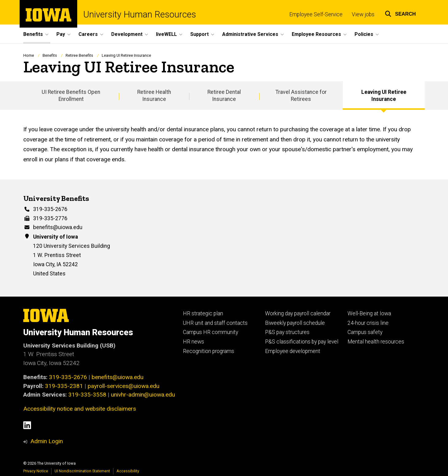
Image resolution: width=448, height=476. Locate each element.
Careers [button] (88, 34)
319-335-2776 (50, 218)
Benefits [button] (33, 34)
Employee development (293, 351)
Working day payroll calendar (298, 313)
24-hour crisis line (368, 323)
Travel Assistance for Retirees (301, 96)
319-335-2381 (64, 386)
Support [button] (199, 34)
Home (29, 55)
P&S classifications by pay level (302, 342)
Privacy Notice (36, 471)
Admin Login (47, 441)
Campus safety (365, 332)
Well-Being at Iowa (369, 313)
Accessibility (128, 471)
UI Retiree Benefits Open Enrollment (71, 96)
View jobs (363, 14)
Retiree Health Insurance (154, 96)
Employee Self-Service (316, 14)
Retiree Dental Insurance (224, 96)
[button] (400, 13)
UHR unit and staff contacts (215, 323)
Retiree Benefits (79, 55)
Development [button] (127, 34)
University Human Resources (140, 15)
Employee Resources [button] (316, 34)
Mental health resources (376, 342)
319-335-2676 (50, 209)
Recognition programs (209, 351)
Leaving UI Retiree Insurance (384, 96)
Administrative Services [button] (250, 34)
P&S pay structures (287, 332)
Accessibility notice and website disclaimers (80, 409)
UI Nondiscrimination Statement (82, 471)
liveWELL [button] (166, 34)
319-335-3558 (87, 395)
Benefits (50, 55)
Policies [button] (364, 34)
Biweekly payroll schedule (295, 323)
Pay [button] (61, 34)
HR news (194, 342)
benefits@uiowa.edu (58, 227)
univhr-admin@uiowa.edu (143, 395)
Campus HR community (211, 332)
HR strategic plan (203, 313)
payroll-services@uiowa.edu (123, 386)
